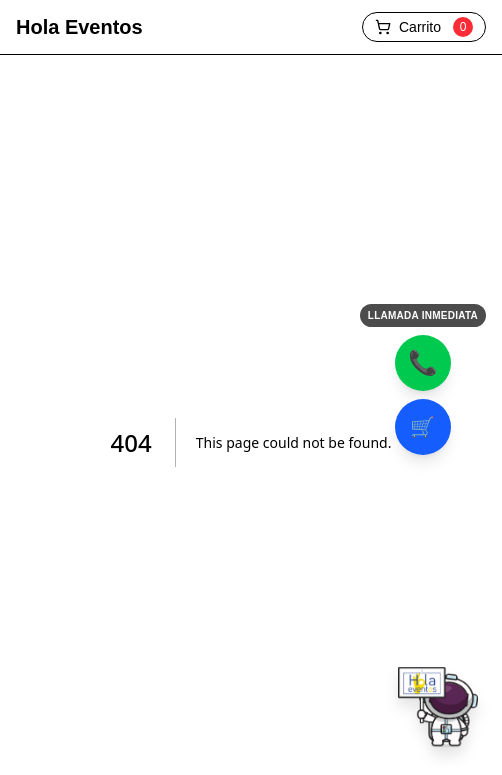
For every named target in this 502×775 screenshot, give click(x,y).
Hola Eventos (79, 27)
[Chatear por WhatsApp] (438, 711)
